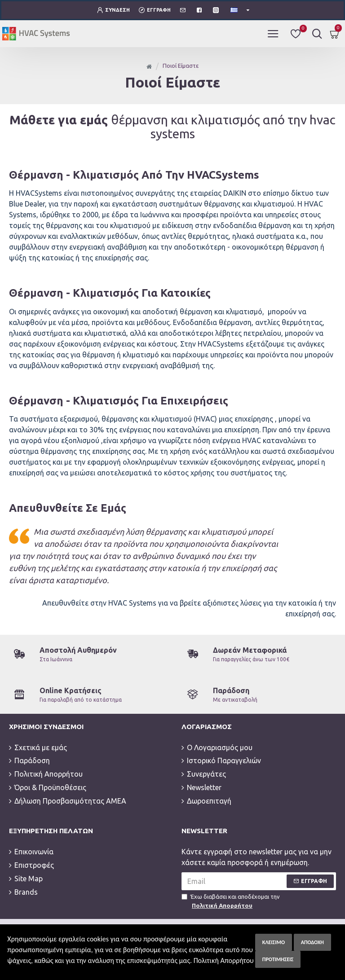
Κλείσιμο (274, 942)
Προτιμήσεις (278, 959)
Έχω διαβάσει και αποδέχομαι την (231, 889)
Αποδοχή (312, 942)
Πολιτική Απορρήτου (224, 960)
